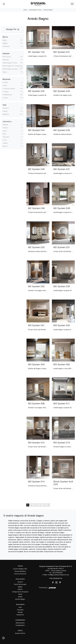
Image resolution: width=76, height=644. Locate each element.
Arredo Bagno (48, 10)
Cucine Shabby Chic (20, 569)
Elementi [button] (6, 54)
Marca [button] (5, 37)
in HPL (5, 85)
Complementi (20, 625)
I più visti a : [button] (7, 122)
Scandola (6, 46)
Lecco (5, 140)
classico (6, 108)
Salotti (20, 589)
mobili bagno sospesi (10, 69)
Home (25, 10)
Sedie (20, 597)
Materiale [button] (7, 79)
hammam (6, 60)
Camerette (20, 615)
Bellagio (5, 125)
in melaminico (7, 95)
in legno (6, 92)
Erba (4, 134)
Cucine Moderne (20, 571)
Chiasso (6, 128)
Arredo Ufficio (20, 633)
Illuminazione (20, 623)
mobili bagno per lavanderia (13, 66)
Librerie (20, 582)
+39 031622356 (57, 573)
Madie (20, 587)
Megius (5, 43)
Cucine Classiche (20, 574)
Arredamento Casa (35, 10)
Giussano (6, 137)
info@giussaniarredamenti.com (58, 575)
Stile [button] (5, 105)
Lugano (5, 143)
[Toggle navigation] (72, 4)
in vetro (5, 98)
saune (5, 72)
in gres (5, 82)
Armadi (20, 612)
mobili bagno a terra (10, 63)
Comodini (20, 610)
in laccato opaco (9, 89)
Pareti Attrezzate (20, 584)
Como (5, 131)
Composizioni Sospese (20, 592)
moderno (6, 114)
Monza (5, 146)
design (5, 111)
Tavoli (20, 594)
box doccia (7, 57)
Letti (20, 607)
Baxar (5, 40)
